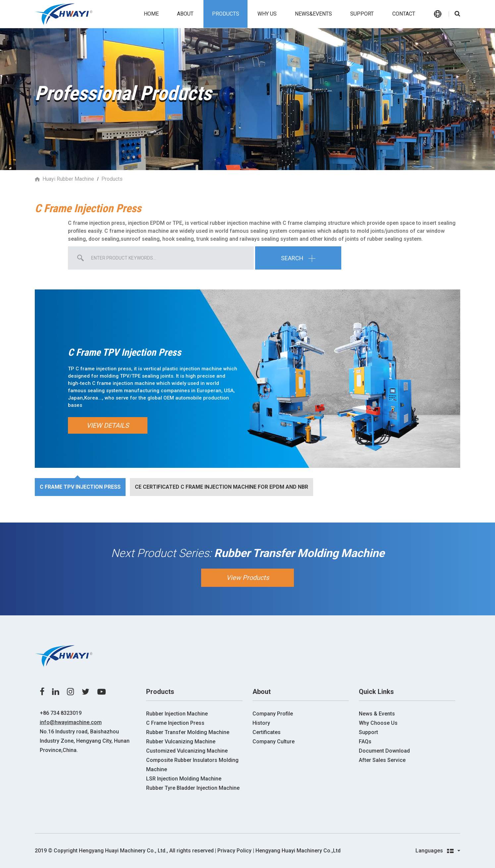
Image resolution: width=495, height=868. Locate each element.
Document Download (384, 751)
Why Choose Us (378, 723)
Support (362, 14)
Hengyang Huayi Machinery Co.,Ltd (298, 851)
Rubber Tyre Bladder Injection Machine (193, 788)
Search (298, 258)
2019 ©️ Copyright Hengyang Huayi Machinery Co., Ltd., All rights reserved (124, 851)
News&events (313, 14)
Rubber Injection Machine (177, 714)
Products (226, 14)
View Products (248, 578)
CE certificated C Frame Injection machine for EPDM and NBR (221, 487)
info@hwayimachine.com (71, 722)
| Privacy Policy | (234, 851)
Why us (267, 14)
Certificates (267, 732)
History (261, 723)
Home (151, 14)
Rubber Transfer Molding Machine (188, 732)
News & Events (377, 714)
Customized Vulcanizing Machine (187, 751)
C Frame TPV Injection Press (80, 487)
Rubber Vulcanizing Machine (181, 742)
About (185, 14)
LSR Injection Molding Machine (184, 779)
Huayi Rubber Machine (68, 179)
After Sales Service (382, 760)
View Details (108, 425)
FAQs (365, 742)
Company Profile (273, 714)
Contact (404, 14)
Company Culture (274, 742)
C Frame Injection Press (175, 723)
